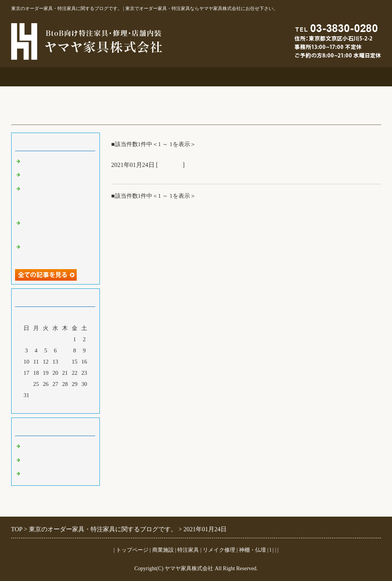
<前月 (40, 406)
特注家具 (165, 77)
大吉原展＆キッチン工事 (55, 175)
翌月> (70, 406)
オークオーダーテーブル (150, 175)
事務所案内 (42, 77)
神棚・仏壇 (252, 550)
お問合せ (289, 77)
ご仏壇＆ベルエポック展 (55, 162)
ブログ (350, 77)
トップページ (132, 550)
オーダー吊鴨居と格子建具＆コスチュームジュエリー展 (57, 199)
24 (26, 384)
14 (65, 362)
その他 (31, 460)
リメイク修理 (227, 77)
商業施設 (104, 77)
